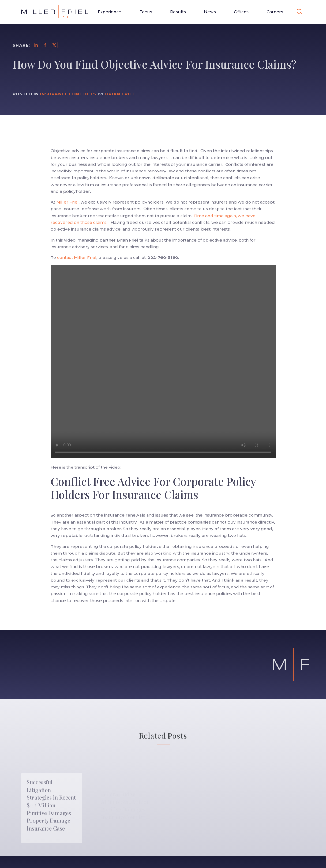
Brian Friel (113, 94)
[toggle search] (299, 12)
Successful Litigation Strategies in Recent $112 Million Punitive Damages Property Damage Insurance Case (51, 816)
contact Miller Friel (77, 265)
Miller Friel (67, 210)
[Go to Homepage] (55, 12)
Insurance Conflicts (60, 94)
